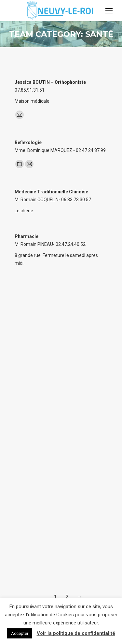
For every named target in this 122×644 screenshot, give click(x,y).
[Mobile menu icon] (109, 11)
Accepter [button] (20, 633)
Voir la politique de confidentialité (76, 633)
